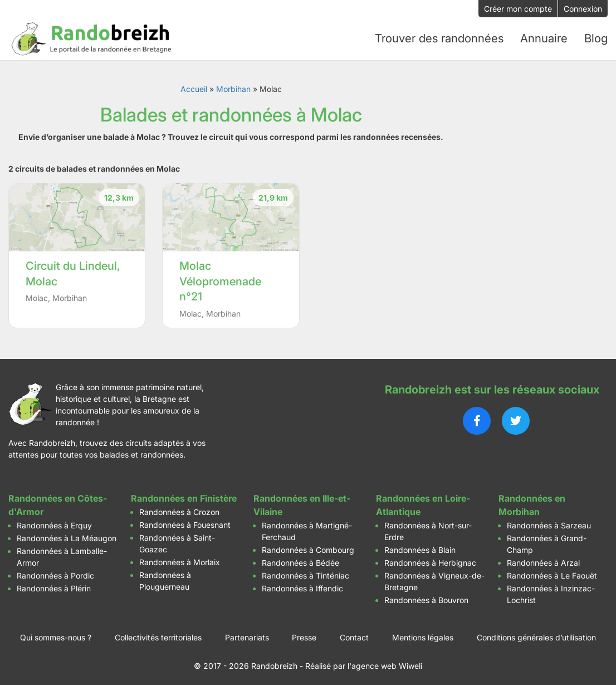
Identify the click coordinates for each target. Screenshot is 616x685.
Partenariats (247, 634)
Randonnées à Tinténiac (305, 572)
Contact (354, 634)
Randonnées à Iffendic (302, 585)
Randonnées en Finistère (184, 495)
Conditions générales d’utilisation (536, 634)
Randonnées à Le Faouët (552, 572)
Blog (596, 37)
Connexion (583, 9)
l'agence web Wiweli (385, 662)
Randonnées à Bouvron (426, 597)
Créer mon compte (518, 9)
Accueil (194, 86)
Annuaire (544, 37)
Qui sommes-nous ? (56, 634)
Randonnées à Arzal (543, 559)
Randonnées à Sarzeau (549, 522)
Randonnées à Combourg (308, 546)
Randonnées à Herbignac (430, 559)
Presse (304, 634)
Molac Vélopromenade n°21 (220, 278)
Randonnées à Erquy (54, 522)
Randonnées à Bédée (300, 559)
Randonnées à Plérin (54, 585)
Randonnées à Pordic (55, 572)
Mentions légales (423, 634)
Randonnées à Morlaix (180, 559)
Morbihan (233, 86)
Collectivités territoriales (158, 634)
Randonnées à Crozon (179, 509)
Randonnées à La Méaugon (67, 535)
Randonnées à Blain (420, 546)
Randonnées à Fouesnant (185, 521)
